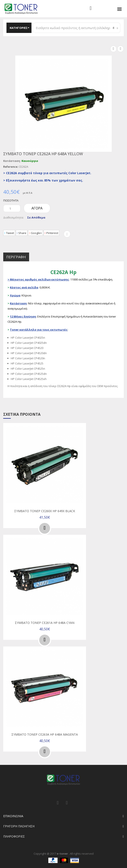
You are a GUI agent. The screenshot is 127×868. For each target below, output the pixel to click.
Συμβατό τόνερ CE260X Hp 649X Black (45, 511)
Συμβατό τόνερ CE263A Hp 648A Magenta (45, 733)
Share (27, 233)
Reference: (11, 167)
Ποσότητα (10, 200)
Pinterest (63, 233)
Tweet (11, 233)
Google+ (44, 233)
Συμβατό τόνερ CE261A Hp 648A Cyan (45, 622)
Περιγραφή (20, 258)
